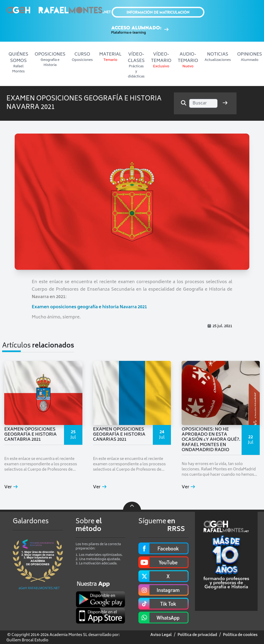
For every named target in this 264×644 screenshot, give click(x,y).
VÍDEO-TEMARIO (161, 60)
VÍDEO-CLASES (136, 65)
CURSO (82, 57)
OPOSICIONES (50, 59)
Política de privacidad (197, 635)
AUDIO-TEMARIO (188, 60)
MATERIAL (110, 57)
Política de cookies (240, 635)
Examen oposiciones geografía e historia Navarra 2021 (89, 307)
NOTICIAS (218, 57)
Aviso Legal (161, 635)
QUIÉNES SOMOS (18, 63)
